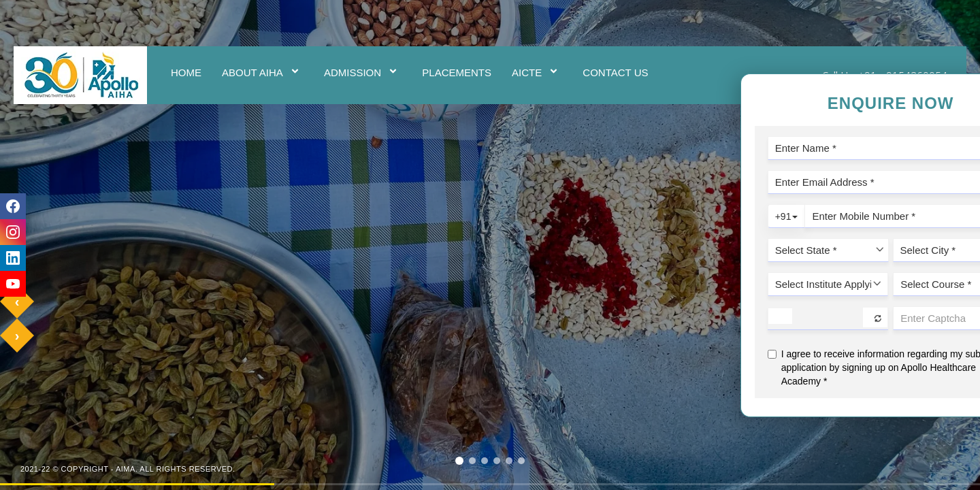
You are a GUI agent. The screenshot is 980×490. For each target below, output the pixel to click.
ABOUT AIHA (263, 72)
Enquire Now (964, 245)
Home (186, 72)
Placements (457, 72)
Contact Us (615, 72)
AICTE (537, 72)
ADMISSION (363, 72)
